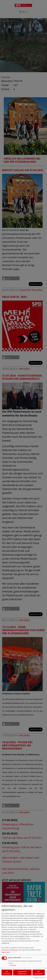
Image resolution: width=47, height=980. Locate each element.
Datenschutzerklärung (10, 950)
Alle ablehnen (7, 973)
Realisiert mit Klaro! (39, 977)
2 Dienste (12, 965)
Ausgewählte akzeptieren (22, 973)
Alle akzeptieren (39, 973)
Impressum (6, 952)
